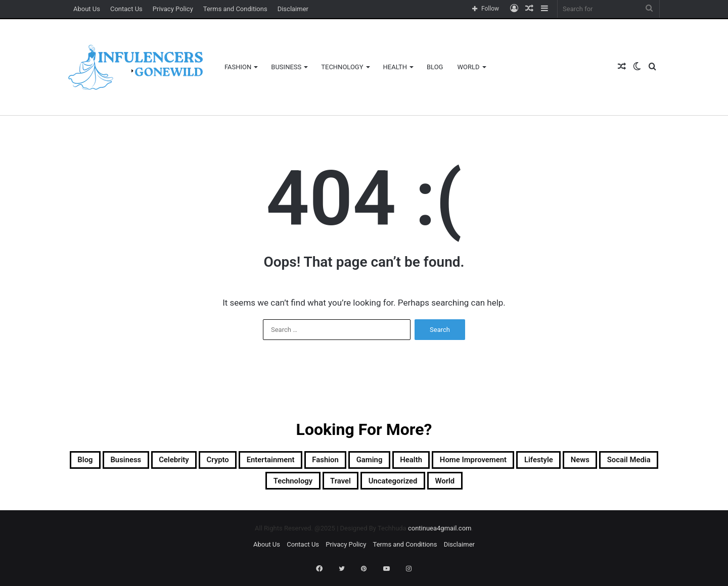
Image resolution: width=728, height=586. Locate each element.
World (468, 67)
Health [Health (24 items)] (514, 462)
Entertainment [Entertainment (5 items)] (335, 462)
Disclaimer (293, 9)
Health (395, 67)
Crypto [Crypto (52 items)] (268, 462)
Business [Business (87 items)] (151, 462)
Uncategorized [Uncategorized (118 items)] (492, 486)
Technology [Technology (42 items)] (365, 486)
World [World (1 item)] (559, 486)
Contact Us (126, 9)
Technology (342, 67)
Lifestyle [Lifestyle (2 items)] (175, 486)
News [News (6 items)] (227, 486)
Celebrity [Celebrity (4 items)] (212, 462)
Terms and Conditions (235, 9)
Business (286, 67)
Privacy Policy (173, 9)
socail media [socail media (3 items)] (290, 486)
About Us (87, 9)
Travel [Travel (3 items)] (425, 486)
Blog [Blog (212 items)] (100, 462)
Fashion (238, 67)
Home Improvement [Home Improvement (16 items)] (594, 462)
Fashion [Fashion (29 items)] (405, 462)
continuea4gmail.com (440, 535)
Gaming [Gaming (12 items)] (461, 462)
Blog (435, 67)
